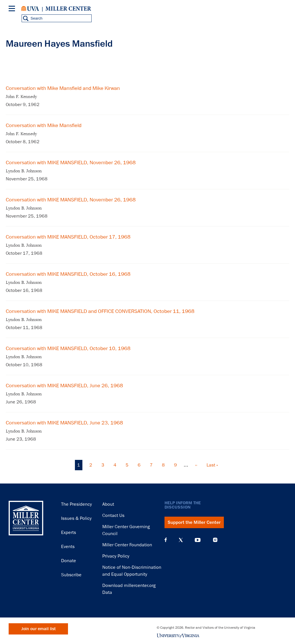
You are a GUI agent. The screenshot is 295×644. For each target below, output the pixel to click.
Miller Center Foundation (127, 545)
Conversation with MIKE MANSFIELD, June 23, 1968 (64, 423)
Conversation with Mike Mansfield (44, 125)
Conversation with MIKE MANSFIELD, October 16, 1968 (68, 274)
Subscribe (71, 575)
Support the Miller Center (194, 522)
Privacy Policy (116, 556)
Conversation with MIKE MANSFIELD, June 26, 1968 (64, 386)
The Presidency (76, 504)
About (108, 504)
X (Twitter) (181, 540)
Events (68, 547)
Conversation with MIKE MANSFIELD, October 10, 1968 (68, 348)
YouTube (198, 540)
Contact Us (113, 515)
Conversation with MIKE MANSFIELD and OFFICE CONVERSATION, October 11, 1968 (100, 311)
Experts (69, 532)
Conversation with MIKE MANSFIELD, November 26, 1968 (71, 163)
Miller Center (68, 9)
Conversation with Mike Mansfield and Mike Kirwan (63, 88)
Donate (69, 561)
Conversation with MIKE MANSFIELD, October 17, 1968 (68, 237)
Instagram (215, 540)
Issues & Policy (76, 518)
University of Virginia (30, 9)
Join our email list (38, 629)
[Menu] (13, 9)
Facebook (166, 540)
